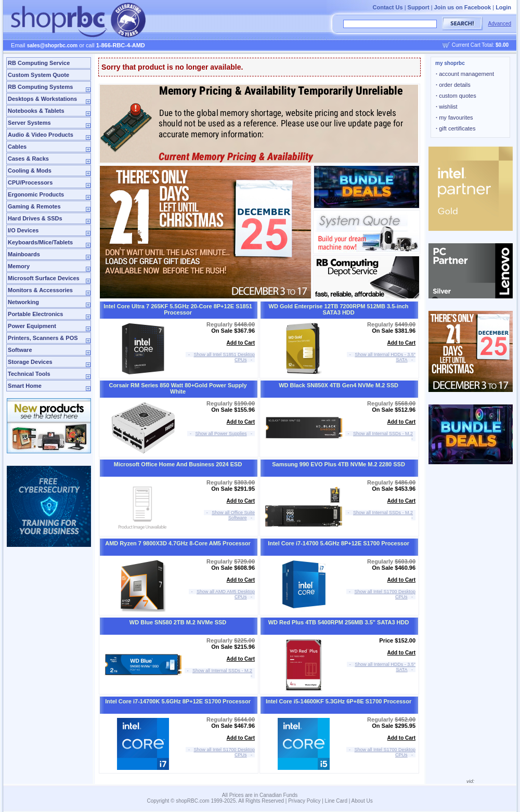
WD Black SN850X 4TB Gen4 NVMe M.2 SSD (339, 385)
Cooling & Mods (30, 171)
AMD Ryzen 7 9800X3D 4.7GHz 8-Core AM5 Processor (178, 543)
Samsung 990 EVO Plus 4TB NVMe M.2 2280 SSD (339, 464)
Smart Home (25, 386)
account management (465, 74)
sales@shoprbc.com (53, 45)
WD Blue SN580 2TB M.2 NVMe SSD (178, 622)
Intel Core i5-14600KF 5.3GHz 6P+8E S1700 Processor (339, 701)
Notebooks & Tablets (36, 111)
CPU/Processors (30, 182)
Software (20, 350)
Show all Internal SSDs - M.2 (383, 434)
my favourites (454, 117)
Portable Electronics (35, 314)
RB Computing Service (39, 63)
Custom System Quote (38, 75)
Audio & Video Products (41, 135)
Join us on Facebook (463, 7)
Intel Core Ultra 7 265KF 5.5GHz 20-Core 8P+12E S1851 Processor (178, 309)
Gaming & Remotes (34, 206)
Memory (19, 266)
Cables (17, 147)
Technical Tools (29, 374)
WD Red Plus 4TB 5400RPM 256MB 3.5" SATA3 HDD (339, 622)
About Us (362, 801)
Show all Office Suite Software (233, 515)
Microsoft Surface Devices (44, 278)
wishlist (447, 107)
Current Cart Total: (480, 45)
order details (453, 85)
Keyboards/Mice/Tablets (40, 242)
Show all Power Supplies (221, 434)
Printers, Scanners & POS (43, 338)
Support (419, 7)
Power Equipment (32, 326)
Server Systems (29, 123)
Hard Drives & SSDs (35, 218)
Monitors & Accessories (40, 290)
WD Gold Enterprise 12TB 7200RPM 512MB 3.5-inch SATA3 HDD (339, 309)
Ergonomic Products (36, 194)
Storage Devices (30, 362)
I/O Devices (23, 230)
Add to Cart (241, 343)
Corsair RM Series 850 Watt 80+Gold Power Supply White (178, 388)
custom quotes (456, 96)
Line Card (336, 801)
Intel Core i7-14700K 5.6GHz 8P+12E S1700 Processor (178, 701)
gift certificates (456, 128)
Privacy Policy (304, 801)
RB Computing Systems (40, 87)
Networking (23, 302)
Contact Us (388, 7)
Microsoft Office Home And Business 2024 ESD (178, 464)
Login (503, 7)
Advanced (500, 24)
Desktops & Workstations (42, 99)
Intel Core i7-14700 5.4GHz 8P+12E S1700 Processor (339, 543)
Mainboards (24, 254)
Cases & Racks (28, 159)
